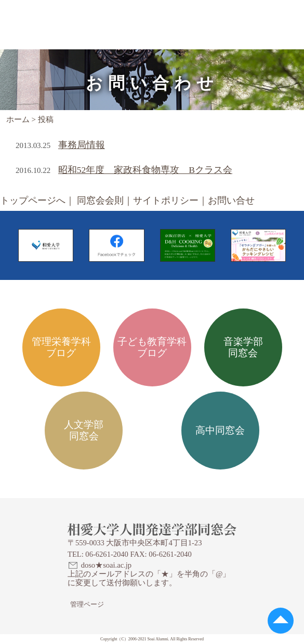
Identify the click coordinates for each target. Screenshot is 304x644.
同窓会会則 (100, 200)
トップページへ (33, 200)
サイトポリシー (166, 200)
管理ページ (87, 604)
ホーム (18, 119)
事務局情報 (82, 145)
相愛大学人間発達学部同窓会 (76, 13)
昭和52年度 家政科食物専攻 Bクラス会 (145, 170)
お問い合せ (231, 200)
